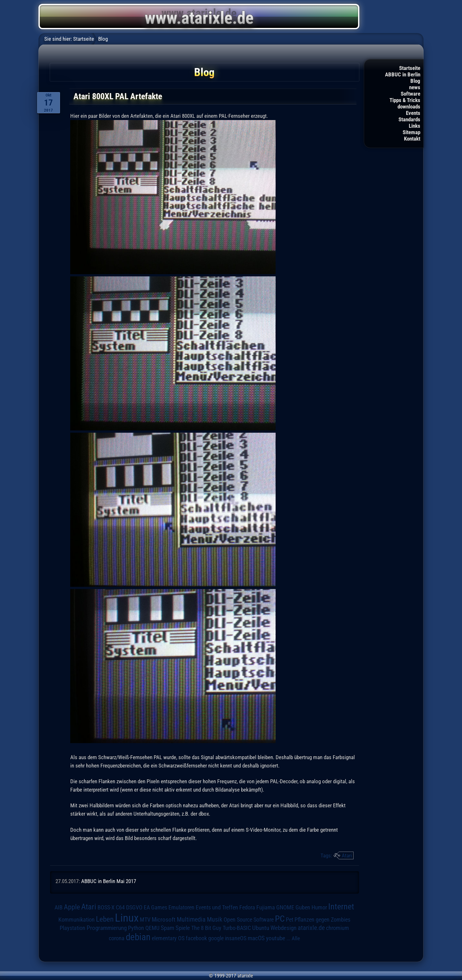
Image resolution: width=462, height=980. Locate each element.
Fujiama (266, 907)
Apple (72, 907)
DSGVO (134, 907)
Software (411, 94)
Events (413, 113)
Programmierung (107, 928)
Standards (409, 119)
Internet (341, 906)
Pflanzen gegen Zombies (322, 920)
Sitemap (411, 132)
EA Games (155, 907)
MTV (145, 919)
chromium (338, 928)
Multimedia (191, 919)
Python (136, 928)
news (415, 87)
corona (117, 938)
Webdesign (283, 928)
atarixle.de (311, 928)
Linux (127, 918)
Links (415, 126)
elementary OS (168, 938)
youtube (276, 938)
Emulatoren (181, 907)
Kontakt (412, 139)
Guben (303, 907)
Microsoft (164, 919)
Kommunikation (77, 919)
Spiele (183, 928)
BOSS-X (106, 907)
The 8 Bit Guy (206, 928)
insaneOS (236, 938)
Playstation (73, 928)
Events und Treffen (217, 907)
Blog (415, 81)
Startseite (410, 68)
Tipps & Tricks (405, 100)
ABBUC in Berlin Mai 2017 (109, 881)
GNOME (285, 907)
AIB (59, 907)
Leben (105, 919)
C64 (120, 907)
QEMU (152, 928)
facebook (196, 938)
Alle (296, 938)
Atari (347, 855)
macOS (256, 938)
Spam (167, 928)
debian (138, 937)
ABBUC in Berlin (403, 74)
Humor (319, 907)
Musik (215, 919)
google (216, 938)
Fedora (247, 907)
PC (280, 919)
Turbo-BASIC (237, 928)
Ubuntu (261, 928)
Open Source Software (249, 920)
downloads (409, 107)
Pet (290, 920)
